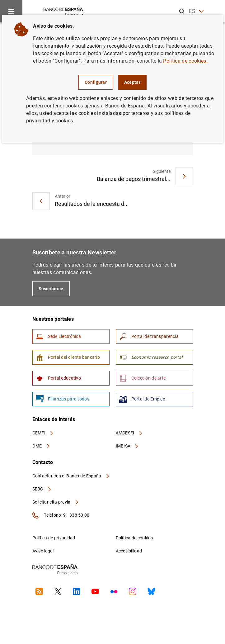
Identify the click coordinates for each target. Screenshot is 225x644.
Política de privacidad (54, 538)
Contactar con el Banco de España (71, 476)
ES (196, 11)
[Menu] (11, 11)
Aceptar (132, 82)
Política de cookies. (185, 61)
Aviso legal (43, 551)
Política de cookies (134, 538)
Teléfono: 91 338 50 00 (61, 515)
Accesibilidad (129, 551)
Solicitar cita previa (56, 502)
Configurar (96, 82)
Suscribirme (51, 289)
